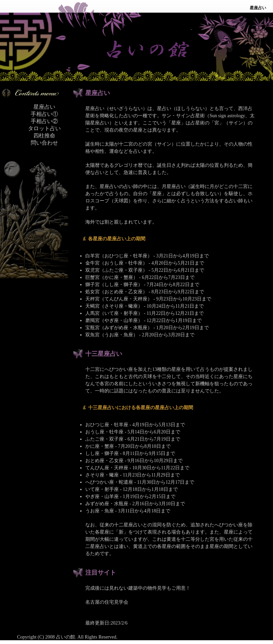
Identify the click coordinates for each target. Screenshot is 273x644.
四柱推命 (44, 136)
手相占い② (44, 121)
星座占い (44, 107)
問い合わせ (44, 143)
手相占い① (44, 114)
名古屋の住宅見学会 (107, 602)
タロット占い (44, 128)
